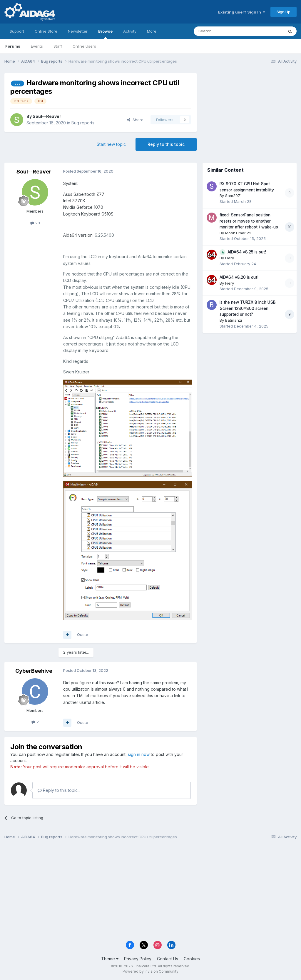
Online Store (46, 31)
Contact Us (168, 959)
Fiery (230, 258)
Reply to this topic (166, 144)
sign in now (139, 754)
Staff (58, 46)
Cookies (192, 959)
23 (35, 223)
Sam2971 (233, 196)
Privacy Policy (138, 959)
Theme (110, 959)
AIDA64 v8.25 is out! (247, 252)
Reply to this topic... (59, 790)
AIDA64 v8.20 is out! (239, 277)
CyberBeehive (34, 671)
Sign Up (284, 12)
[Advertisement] (250, 112)
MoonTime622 (238, 233)
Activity (130, 31)
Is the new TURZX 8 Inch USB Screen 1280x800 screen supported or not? (248, 308)
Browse (105, 34)
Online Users (84, 46)
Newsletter (78, 31)
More (152, 31)
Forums (13, 46)
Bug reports (83, 123)
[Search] (224, 31)
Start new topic (111, 144)
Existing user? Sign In (242, 12)
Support (17, 31)
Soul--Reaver (47, 116)
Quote (83, 635)
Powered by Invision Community (150, 971)
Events (37, 46)
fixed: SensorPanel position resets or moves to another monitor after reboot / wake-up (249, 221)
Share (135, 120)
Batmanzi (234, 320)
